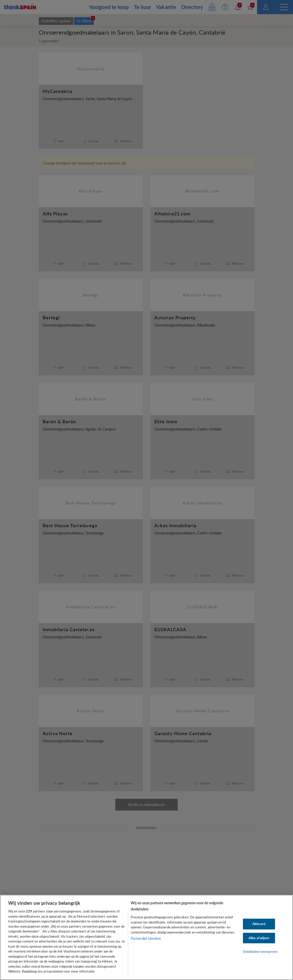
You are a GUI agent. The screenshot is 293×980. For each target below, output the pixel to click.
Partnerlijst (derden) (146, 938)
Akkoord (259, 924)
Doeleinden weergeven (260, 952)
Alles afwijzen (259, 938)
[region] (146, 937)
